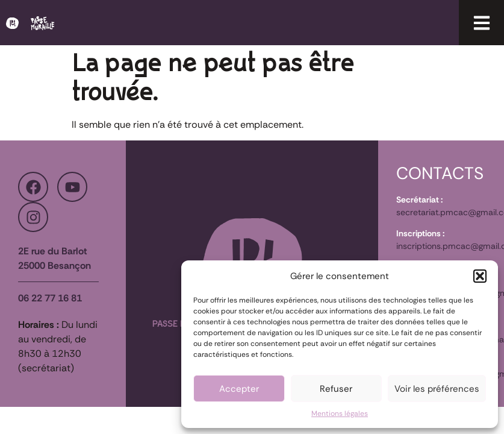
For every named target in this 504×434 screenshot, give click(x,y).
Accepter (239, 389)
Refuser (336, 389)
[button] (480, 276)
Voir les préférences (437, 389)
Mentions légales (340, 414)
